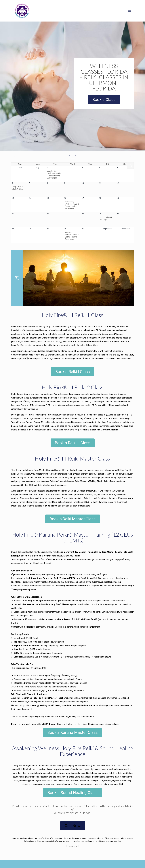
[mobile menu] (129, 11)
